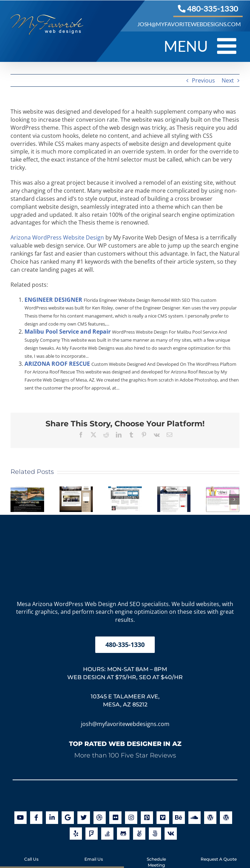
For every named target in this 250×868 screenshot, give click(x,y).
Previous (203, 80)
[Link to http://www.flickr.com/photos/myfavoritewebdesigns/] (115, 817)
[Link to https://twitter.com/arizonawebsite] (84, 817)
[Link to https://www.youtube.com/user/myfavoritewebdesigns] (20, 817)
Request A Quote (219, 853)
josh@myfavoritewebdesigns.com (125, 724)
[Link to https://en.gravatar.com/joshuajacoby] (210, 817)
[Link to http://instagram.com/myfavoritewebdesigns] (131, 817)
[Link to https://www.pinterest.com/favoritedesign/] (147, 817)
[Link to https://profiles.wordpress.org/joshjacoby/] (226, 817)
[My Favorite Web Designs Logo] (125, 526)
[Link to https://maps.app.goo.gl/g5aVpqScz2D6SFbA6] (68, 817)
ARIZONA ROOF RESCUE (57, 364)
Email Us (94, 853)
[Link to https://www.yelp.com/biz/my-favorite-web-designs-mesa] (76, 834)
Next (228, 80)
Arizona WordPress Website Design (57, 237)
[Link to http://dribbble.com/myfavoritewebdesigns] (100, 817)
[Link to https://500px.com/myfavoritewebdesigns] (155, 834)
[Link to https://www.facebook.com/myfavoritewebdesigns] (36, 817)
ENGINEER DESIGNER (53, 300)
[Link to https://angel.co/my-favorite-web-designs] (139, 834)
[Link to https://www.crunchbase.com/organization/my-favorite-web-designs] (171, 834)
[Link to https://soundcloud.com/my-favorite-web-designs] (195, 817)
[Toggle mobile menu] (228, 46)
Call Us (31, 853)
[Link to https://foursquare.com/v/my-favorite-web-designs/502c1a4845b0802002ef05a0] (92, 834)
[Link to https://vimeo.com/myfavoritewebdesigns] (163, 817)
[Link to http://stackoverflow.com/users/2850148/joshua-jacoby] (107, 834)
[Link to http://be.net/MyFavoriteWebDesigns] (179, 817)
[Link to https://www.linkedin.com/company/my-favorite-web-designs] (52, 817)
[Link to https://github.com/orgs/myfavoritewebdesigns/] (123, 834)
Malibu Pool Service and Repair (68, 332)
